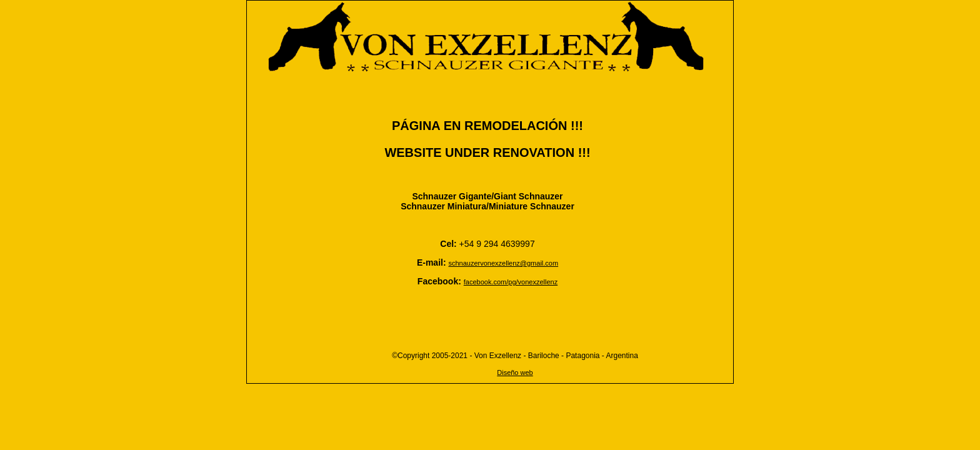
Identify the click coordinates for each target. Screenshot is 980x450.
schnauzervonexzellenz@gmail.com (503, 263)
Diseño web (515, 372)
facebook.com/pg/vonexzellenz (511, 282)
